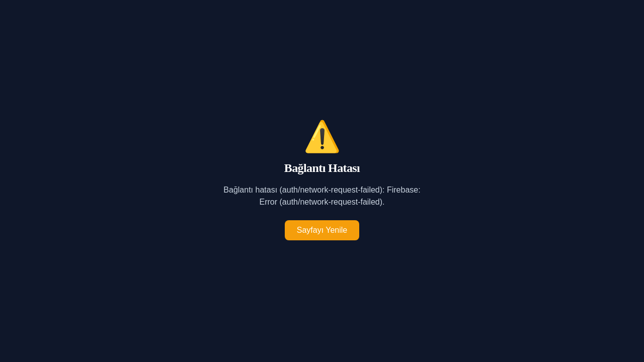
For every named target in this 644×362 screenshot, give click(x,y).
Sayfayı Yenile (322, 230)
